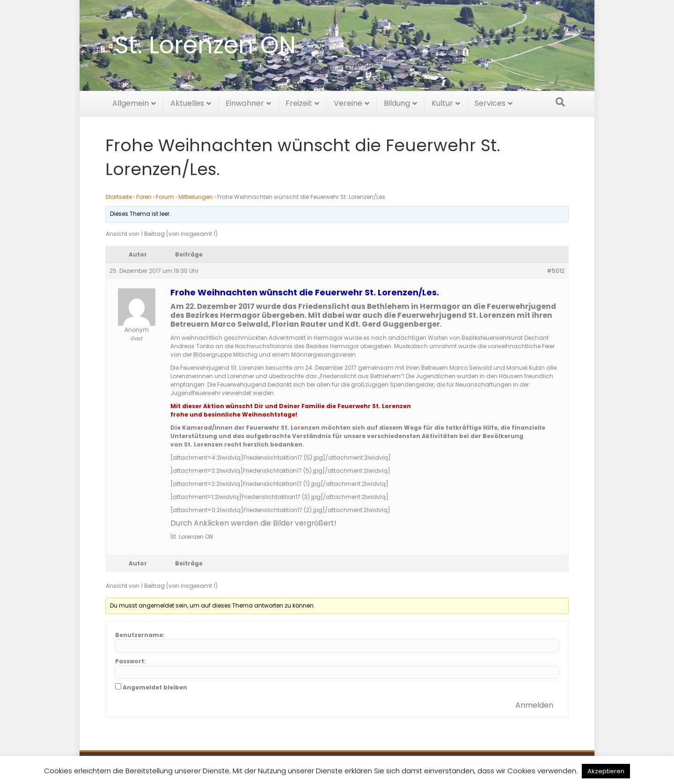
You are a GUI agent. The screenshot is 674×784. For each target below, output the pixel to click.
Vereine (348, 102)
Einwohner (245, 102)
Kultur (442, 102)
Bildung (397, 102)
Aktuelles (187, 102)
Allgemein (131, 102)
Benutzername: (140, 635)
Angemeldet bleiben (155, 687)
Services (490, 102)
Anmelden (534, 705)
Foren (144, 197)
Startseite (119, 197)
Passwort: (131, 661)
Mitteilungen (196, 197)
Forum (165, 197)
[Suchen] (560, 101)
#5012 (556, 271)
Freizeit (299, 102)
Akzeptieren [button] (606, 771)
